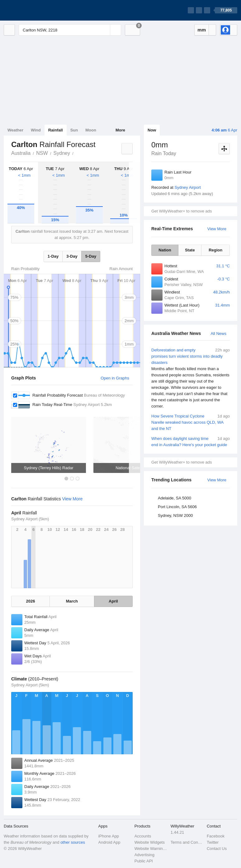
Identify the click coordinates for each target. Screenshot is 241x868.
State (190, 250)
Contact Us (217, 849)
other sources (73, 842)
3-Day (72, 256)
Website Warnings (151, 849)
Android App (109, 842)
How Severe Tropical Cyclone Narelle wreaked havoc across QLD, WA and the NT (191, 422)
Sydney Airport (188, 187)
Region (215, 250)
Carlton (77, 153)
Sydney (62, 153)
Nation (165, 250)
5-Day (91, 256)
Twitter (213, 842)
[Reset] (105, 30)
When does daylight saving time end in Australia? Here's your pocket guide (191, 441)
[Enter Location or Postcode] (70, 30)
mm (202, 30)
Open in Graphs (115, 378)
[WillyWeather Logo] (33, 10)
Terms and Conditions (187, 842)
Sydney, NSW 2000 (175, 515)
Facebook (216, 836)
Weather (15, 130)
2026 (31, 601)
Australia (21, 153)
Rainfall (56, 130)
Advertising (144, 855)
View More (217, 229)
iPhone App (109, 836)
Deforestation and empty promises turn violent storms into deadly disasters (191, 378)
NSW (42, 153)
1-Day (53, 256)
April (113, 601)
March (72, 601)
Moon (91, 130)
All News (218, 334)
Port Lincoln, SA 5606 (177, 507)
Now (152, 130)
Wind (36, 130)
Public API (144, 861)
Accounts (143, 836)
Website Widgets (150, 842)
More (120, 130)
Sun (74, 130)
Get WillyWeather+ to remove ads (182, 211)
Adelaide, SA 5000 (175, 498)
